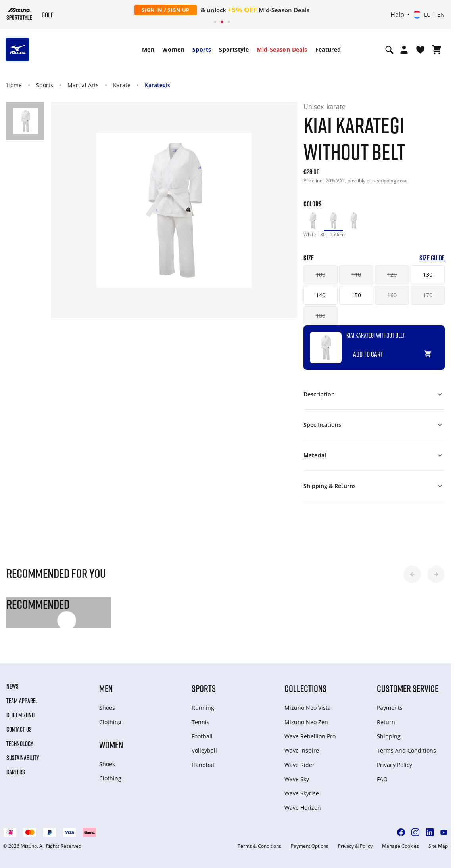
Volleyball (204, 750)
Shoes (107, 708)
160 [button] (392, 295)
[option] (313, 221)
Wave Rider (300, 765)
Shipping (389, 736)
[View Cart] (437, 50)
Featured (328, 49)
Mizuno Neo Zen (306, 722)
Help (397, 15)
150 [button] (356, 295)
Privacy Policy (395, 765)
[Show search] (389, 50)
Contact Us (19, 729)
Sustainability (23, 758)
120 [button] (392, 274)
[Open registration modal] (404, 50)
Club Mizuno (20, 715)
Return (386, 722)
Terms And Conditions (406, 750)
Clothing (110, 722)
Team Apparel (22, 701)
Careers (16, 772)
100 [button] (321, 274)
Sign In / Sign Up (166, 10)
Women (173, 49)
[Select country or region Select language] (429, 15)
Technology (20, 744)
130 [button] (428, 274)
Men (148, 49)
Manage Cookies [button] (400, 846)
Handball (204, 765)
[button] (412, 574)
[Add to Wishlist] (435, 351)
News (12, 686)
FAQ (382, 779)
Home (14, 85)
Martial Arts (83, 85)
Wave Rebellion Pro (310, 736)
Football (202, 736)
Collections (305, 688)
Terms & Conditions (259, 846)
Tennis (201, 722)
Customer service (408, 688)
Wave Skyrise (302, 793)
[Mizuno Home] (19, 14)
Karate (122, 85)
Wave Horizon (303, 808)
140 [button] (321, 295)
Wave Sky (297, 779)
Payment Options (310, 846)
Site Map (438, 846)
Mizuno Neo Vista (308, 708)
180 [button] (321, 316)
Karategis (157, 85)
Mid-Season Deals (282, 49)
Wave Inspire (302, 750)
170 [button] (428, 295)
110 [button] (356, 274)
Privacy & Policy (355, 846)
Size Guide (432, 258)
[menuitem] (148, 50)
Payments (390, 708)
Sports (202, 49)
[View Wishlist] (420, 50)
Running (203, 708)
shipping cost (392, 181)
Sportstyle (234, 49)
